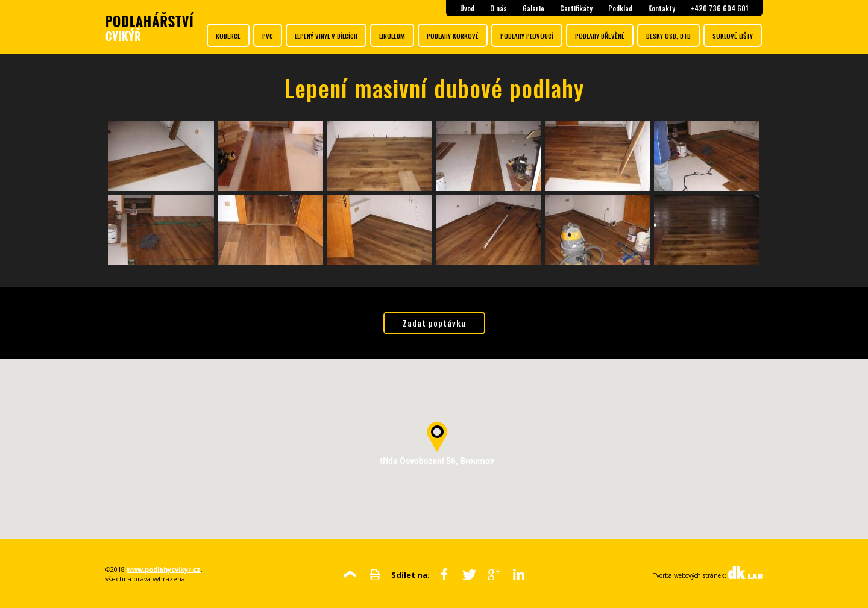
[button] (437, 437)
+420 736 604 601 (720, 8)
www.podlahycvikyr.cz (164, 569)
